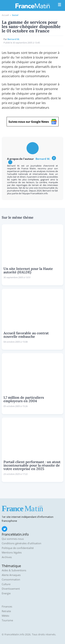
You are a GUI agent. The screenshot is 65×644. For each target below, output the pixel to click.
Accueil (5, 15)
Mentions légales (12, 553)
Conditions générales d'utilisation (21, 543)
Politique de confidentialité (18, 548)
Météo (5, 616)
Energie (6, 593)
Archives (7, 557)
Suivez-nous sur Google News (33, 122)
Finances (7, 607)
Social (15, 15)
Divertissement (11, 589)
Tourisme (7, 620)
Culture (6, 584)
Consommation (11, 580)
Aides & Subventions (14, 570)
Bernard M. (43, 159)
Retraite (6, 611)
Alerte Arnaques (11, 575)
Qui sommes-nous (13, 539)
